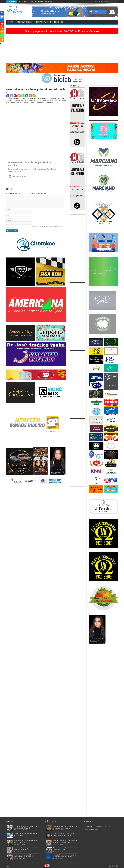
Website (9, 221)
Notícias (11, 22)
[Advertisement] (62, 49)
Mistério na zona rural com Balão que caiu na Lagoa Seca (26, 841)
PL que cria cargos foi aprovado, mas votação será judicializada (26, 827)
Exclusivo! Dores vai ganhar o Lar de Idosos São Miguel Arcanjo (26, 849)
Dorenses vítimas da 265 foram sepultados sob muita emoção (24, 856)
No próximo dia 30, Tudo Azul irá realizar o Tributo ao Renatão (63, 834)
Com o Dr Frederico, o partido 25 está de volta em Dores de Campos (36, 1)
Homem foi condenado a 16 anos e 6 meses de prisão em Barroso (65, 827)
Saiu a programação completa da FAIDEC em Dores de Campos (62, 31)
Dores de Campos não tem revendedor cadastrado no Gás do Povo (65, 841)
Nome (8, 209)
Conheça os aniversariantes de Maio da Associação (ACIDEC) (26, 834)
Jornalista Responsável (24, 22)
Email (8, 215)
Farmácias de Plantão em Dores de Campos (49, 22)
